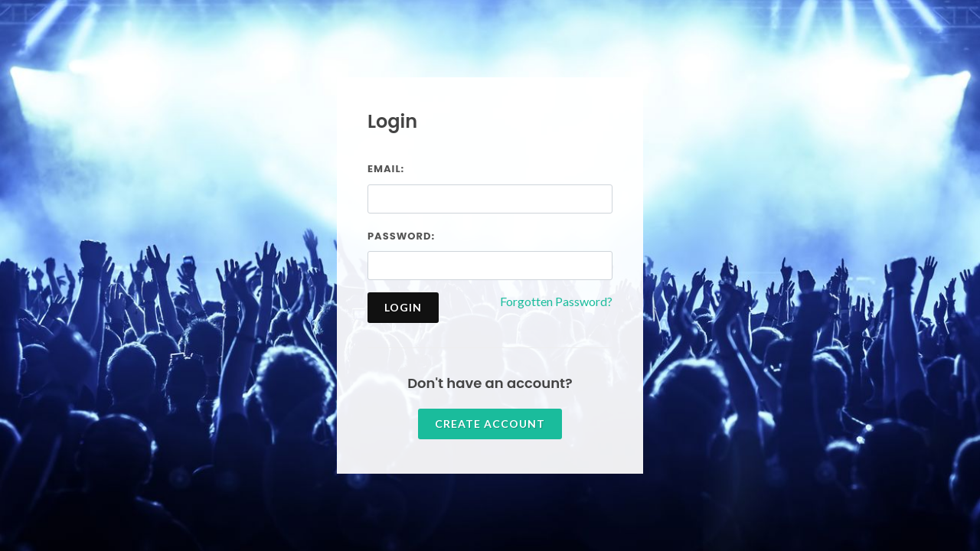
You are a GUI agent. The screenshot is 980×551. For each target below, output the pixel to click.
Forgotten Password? (556, 301)
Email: (386, 169)
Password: (401, 236)
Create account (490, 424)
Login (403, 307)
